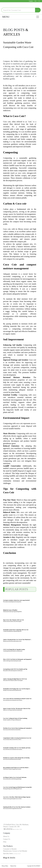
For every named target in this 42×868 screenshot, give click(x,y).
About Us (6, 836)
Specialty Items (12, 853)
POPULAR (12, 589)
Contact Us (7, 839)
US (39, 1)
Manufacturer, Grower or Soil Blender (15, 851)
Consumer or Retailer (10, 849)
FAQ (5, 842)
